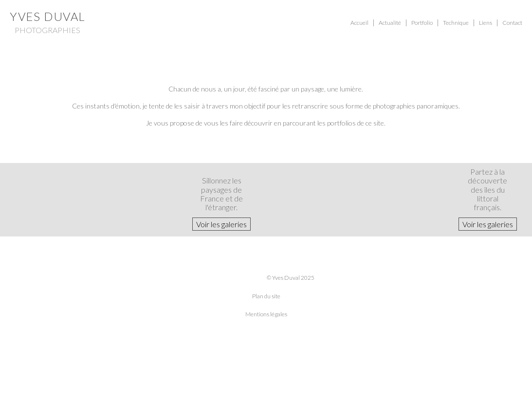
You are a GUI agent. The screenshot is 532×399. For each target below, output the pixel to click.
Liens (486, 23)
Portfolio (422, 23)
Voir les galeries (221, 224)
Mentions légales (266, 314)
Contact (512, 23)
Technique (456, 23)
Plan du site (266, 296)
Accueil (359, 23)
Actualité (390, 23)
